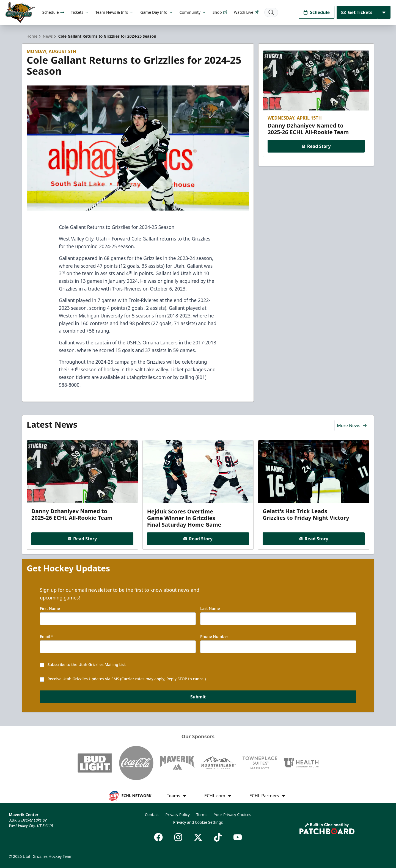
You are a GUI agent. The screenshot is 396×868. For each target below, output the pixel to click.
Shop (220, 12)
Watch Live (247, 12)
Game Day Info (156, 12)
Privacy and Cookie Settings (198, 822)
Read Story (316, 146)
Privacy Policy (177, 815)
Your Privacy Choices (233, 815)
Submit (198, 697)
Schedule (53, 12)
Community (193, 12)
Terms (202, 815)
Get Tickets (357, 12)
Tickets (80, 12)
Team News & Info (115, 12)
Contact (152, 815)
